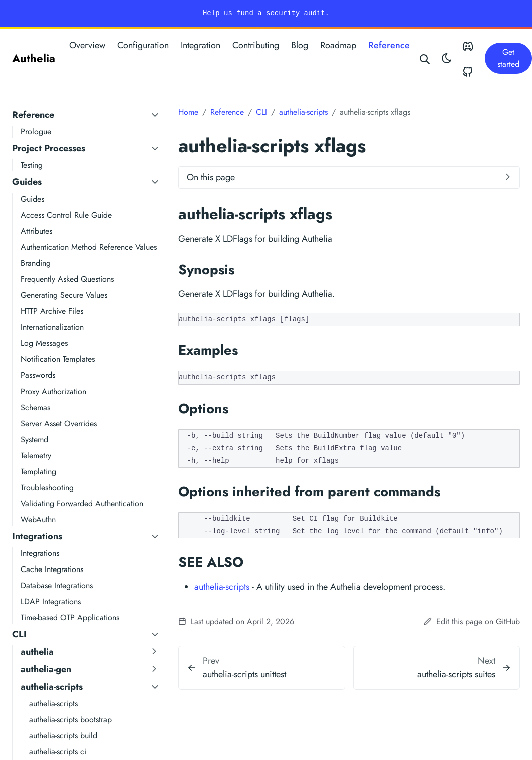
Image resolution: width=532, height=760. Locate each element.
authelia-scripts (52, 687)
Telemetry (36, 455)
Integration (201, 45)
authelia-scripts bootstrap (70, 720)
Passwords (38, 375)
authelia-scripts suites (456, 674)
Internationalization (52, 327)
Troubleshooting (47, 488)
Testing (32, 165)
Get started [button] (508, 58)
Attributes (36, 231)
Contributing (256, 45)
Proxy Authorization (53, 391)
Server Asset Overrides (59, 423)
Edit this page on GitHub (472, 621)
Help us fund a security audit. (266, 13)
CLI (19, 634)
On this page (211, 177)
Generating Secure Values (64, 295)
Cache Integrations (52, 569)
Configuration (143, 45)
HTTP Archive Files (52, 311)
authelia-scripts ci (58, 752)
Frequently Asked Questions (67, 279)
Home (188, 112)
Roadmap (338, 45)
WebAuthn (38, 520)
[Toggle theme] (447, 58)
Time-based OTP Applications (70, 617)
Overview (87, 45)
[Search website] (425, 58)
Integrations (37, 536)
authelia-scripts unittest (244, 674)
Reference (389, 45)
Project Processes (49, 148)
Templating (38, 471)
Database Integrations (57, 585)
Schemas (35, 407)
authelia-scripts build (63, 736)
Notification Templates (58, 359)
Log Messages (44, 343)
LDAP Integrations (51, 601)
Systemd (34, 439)
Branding (36, 263)
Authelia (34, 58)
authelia (37, 652)
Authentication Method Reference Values (89, 247)
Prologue (36, 132)
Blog (300, 45)
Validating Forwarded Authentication (82, 504)
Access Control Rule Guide (66, 215)
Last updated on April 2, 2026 (236, 621)
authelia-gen (46, 669)
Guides (27, 182)
